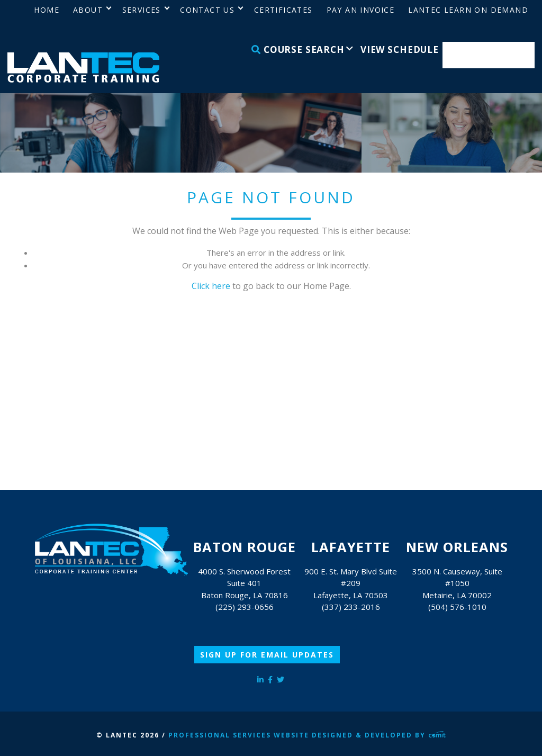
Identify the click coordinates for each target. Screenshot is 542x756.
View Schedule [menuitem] (400, 49)
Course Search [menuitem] (298, 49)
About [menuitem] (88, 10)
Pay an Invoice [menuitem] (361, 10)
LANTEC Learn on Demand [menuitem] (468, 10)
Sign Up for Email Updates (267, 655)
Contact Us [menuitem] (207, 10)
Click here (211, 286)
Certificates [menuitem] (283, 10)
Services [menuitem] (142, 10)
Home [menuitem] (47, 10)
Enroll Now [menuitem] (489, 55)
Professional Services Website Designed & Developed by (307, 735)
